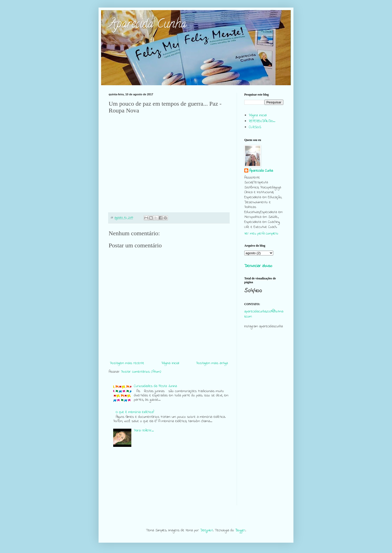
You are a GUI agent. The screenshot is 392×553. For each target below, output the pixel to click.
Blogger (240, 530)
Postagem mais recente (127, 363)
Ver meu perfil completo (261, 234)
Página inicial (170, 363)
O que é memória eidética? (135, 412)
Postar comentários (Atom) (141, 372)
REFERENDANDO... (262, 121)
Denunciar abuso (258, 266)
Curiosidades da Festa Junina (155, 386)
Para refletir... (144, 431)
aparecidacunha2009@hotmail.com (264, 314)
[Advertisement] (264, 430)
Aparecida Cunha (147, 25)
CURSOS (255, 127)
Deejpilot (206, 530)
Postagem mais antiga (212, 363)
